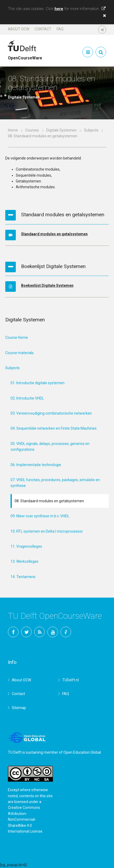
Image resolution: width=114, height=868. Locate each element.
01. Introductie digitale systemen (38, 383)
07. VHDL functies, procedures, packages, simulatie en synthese (55, 483)
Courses (32, 130)
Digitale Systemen (61, 130)
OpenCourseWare (25, 56)
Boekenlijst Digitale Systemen (47, 285)
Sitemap (19, 708)
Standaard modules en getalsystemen (54, 234)
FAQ (60, 29)
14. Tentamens (23, 577)
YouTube (53, 632)
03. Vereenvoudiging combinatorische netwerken (51, 413)
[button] (103, 16)
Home (13, 130)
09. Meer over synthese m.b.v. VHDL (40, 516)
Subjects (91, 130)
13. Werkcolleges (24, 561)
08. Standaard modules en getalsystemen (49, 501)
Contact (43, 29)
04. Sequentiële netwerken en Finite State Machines (54, 428)
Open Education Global (82, 752)
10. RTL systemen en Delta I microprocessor (47, 531)
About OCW (19, 29)
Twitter (26, 632)
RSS (39, 632)
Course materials (19, 353)
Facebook (13, 632)
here (59, 9)
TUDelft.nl (70, 680)
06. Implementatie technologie (36, 465)
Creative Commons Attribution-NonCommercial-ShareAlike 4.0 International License (25, 819)
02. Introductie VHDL (27, 398)
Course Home (17, 337)
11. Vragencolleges (26, 546)
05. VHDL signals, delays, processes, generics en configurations (50, 447)
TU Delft (66, 632)
